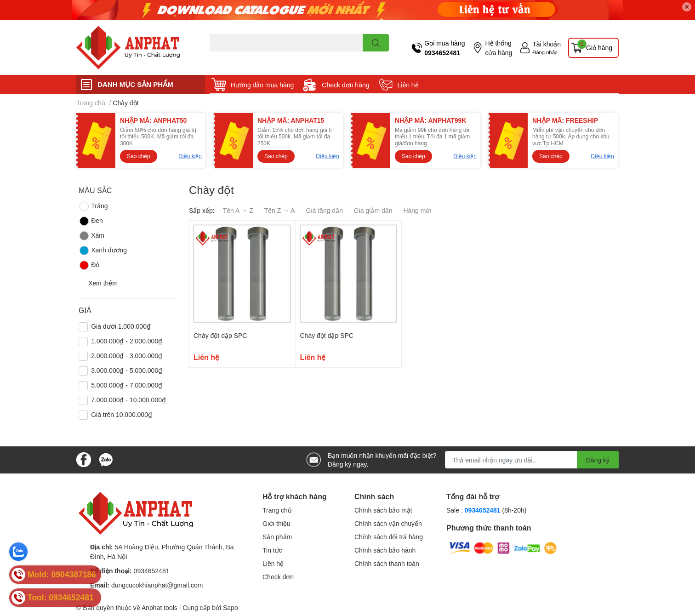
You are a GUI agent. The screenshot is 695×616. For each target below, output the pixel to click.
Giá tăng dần (325, 210)
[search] (376, 43)
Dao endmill (224, 57)
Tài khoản (547, 44)
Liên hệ (408, 85)
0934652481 (442, 53)
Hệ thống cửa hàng (498, 48)
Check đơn (278, 577)
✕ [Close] (687, 7)
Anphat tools (160, 607)
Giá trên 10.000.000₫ (122, 414)
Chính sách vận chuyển (388, 523)
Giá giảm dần (373, 210)
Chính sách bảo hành (385, 550)
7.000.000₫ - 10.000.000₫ (128, 400)
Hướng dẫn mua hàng (262, 85)
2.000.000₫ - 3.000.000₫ (127, 356)
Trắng (93, 206)
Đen (91, 221)
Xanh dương (103, 251)
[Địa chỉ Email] (532, 460)
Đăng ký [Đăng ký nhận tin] (598, 460)
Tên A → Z (238, 210)
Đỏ (89, 265)
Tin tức (272, 550)
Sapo (231, 607)
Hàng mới (417, 210)
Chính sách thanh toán (387, 563)
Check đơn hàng (345, 85)
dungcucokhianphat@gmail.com (157, 585)
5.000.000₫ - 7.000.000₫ (127, 385)
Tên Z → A (280, 210)
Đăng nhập (545, 52)
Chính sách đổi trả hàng (389, 537)
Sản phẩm (277, 537)
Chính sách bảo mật (383, 510)
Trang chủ (277, 510)
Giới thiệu (276, 523)
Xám (91, 236)
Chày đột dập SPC (220, 335)
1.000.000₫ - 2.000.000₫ (127, 341)
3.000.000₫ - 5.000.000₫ (127, 370)
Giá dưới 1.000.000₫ (121, 326)
